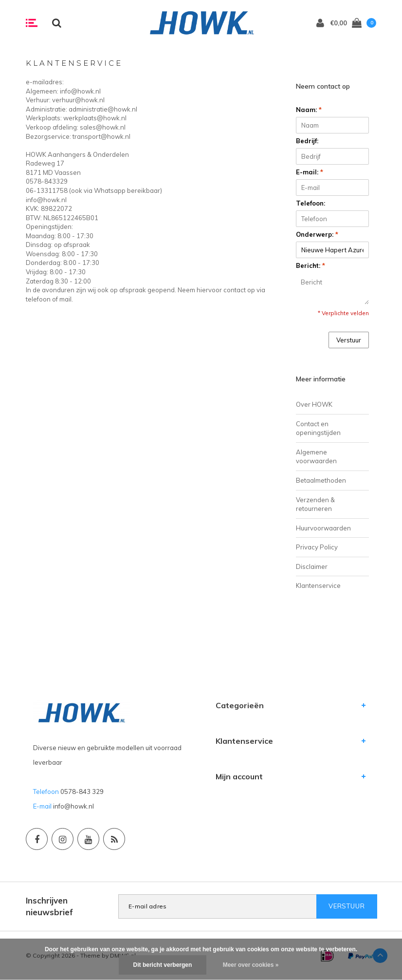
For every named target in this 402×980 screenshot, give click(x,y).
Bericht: (311, 265)
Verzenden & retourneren (315, 504)
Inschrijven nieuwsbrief (49, 906)
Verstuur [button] (349, 340)
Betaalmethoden (321, 480)
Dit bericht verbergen (163, 965)
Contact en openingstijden (318, 428)
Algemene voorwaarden (316, 457)
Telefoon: (311, 203)
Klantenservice (318, 585)
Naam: (309, 110)
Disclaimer (312, 566)
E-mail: (310, 172)
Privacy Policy (317, 547)
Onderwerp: (317, 234)
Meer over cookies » (251, 965)
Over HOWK (314, 404)
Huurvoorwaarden (323, 528)
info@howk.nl (73, 806)
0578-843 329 (82, 792)
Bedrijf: (307, 141)
